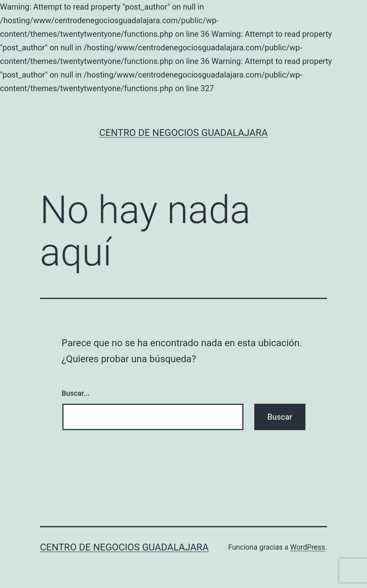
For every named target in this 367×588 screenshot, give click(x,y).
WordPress (308, 547)
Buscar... (76, 393)
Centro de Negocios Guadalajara (183, 133)
